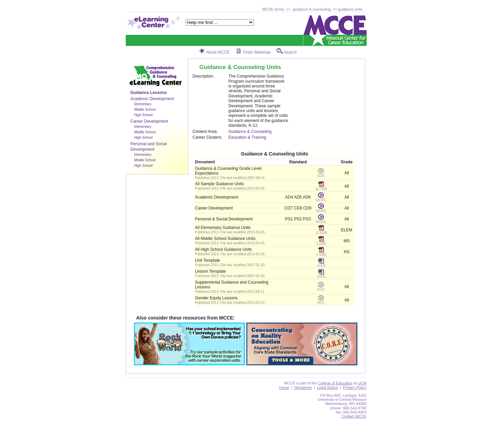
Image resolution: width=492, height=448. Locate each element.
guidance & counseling (312, 9)
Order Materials (257, 52)
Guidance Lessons (149, 93)
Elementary (143, 104)
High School (143, 115)
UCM (362, 383)
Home (284, 388)
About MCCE (218, 52)
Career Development (149, 121)
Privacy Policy (355, 388)
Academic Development (152, 99)
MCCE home (273, 9)
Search (290, 52)
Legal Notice (327, 388)
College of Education (336, 383)
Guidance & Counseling (250, 132)
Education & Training (248, 137)
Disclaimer (303, 388)
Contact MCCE (354, 416)
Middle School (145, 110)
